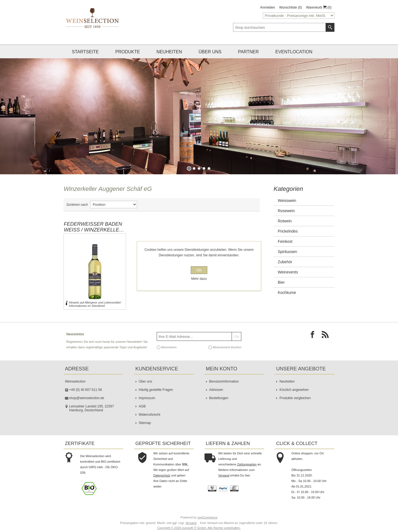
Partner (248, 52)
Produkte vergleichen (295, 398)
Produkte (128, 52)
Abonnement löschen (227, 347)
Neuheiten (169, 52)
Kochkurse (287, 293)
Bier (281, 282)
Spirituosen (287, 252)
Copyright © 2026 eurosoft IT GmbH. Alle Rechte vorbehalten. (199, 528)
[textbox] (279, 27)
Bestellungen (219, 398)
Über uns (210, 52)
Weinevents (288, 272)
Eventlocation (294, 52)
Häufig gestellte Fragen (156, 390)
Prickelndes (288, 231)
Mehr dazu (199, 279)
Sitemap (145, 423)
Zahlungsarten (247, 464)
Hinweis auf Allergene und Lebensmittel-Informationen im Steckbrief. (95, 304)
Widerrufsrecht (150, 415)
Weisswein (287, 201)
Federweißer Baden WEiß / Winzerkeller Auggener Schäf (93, 227)
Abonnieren (169, 347)
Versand (224, 475)
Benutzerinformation (224, 381)
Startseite (85, 52)
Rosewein (286, 211)
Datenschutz (162, 475)
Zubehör (285, 262)
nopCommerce (208, 517)
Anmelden (268, 7)
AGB (142, 406)
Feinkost (285, 241)
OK (199, 270)
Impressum (147, 398)
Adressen (216, 390)
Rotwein (285, 221)
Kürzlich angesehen (294, 390)
